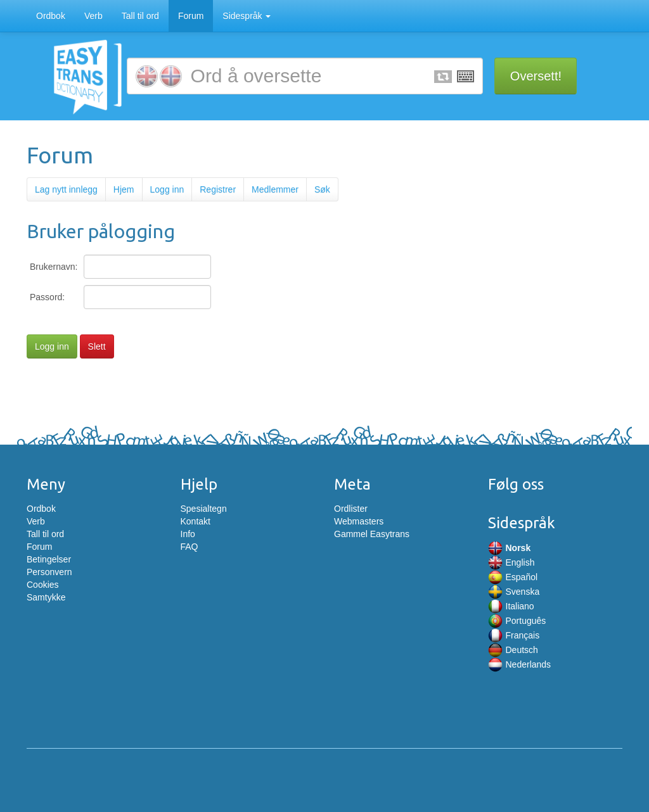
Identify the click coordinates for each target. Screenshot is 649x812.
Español (513, 577)
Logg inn (167, 189)
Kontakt (196, 521)
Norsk (510, 548)
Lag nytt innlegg (66, 189)
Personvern (49, 572)
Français (514, 635)
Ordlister (351, 509)
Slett (97, 346)
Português (517, 621)
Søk (322, 189)
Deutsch (513, 650)
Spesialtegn (204, 509)
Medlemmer (275, 189)
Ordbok (51, 16)
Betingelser (49, 559)
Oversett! (536, 76)
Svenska (514, 592)
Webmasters (359, 521)
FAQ (190, 547)
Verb (93, 16)
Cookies (43, 585)
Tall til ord (140, 16)
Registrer (218, 189)
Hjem (124, 189)
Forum (191, 16)
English (511, 562)
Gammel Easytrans (372, 534)
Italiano (511, 606)
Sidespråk (247, 16)
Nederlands (520, 664)
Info (188, 534)
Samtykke (46, 597)
